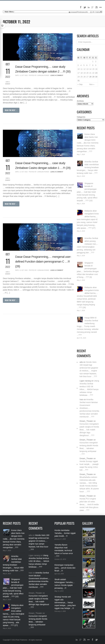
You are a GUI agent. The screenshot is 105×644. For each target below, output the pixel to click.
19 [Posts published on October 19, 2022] (84, 73)
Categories (81, 117)
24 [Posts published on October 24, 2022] (79, 77)
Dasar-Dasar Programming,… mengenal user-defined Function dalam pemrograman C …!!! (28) (43, 262)
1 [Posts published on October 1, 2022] (93, 61)
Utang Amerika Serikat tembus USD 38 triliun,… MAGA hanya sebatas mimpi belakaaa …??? (39, 561)
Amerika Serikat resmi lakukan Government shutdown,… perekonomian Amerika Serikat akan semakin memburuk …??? (89, 408)
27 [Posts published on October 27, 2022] (87, 77)
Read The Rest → (11, 110)
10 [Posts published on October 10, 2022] (79, 69)
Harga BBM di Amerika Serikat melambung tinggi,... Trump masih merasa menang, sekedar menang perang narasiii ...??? (88, 326)
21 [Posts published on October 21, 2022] (90, 73)
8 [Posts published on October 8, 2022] (93, 65)
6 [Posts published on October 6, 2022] (87, 65)
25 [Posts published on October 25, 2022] (82, 77)
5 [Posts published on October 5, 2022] (84, 65)
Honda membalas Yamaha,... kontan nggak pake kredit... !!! (65, 533)
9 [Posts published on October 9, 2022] (96, 65)
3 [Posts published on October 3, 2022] (78, 65)
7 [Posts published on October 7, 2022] (90, 65)
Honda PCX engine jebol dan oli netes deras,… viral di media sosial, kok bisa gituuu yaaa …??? (89, 504)
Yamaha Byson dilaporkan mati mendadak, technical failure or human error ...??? (64, 550)
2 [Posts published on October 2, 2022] (96, 61)
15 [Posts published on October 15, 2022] (93, 69)
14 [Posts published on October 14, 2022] (90, 69)
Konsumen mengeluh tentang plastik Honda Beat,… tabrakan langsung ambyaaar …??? (89, 448)
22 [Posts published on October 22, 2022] (93, 73)
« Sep (80, 84)
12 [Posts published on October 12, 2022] (84, 69)
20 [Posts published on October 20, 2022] (87, 73)
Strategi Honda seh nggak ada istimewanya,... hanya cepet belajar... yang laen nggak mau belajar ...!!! (65, 602)
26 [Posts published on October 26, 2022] (84, 77)
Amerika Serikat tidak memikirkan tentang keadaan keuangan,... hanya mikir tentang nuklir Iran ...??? (88, 167)
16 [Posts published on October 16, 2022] (96, 69)
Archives (80, 101)
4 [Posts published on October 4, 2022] (81, 65)
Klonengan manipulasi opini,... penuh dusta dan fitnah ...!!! (65, 568)
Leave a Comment (8, 83)
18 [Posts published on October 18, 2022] (82, 73)
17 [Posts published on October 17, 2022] (79, 73)
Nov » (92, 84)
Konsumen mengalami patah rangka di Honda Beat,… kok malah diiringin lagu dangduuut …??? (89, 430)
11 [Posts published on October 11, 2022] (82, 69)
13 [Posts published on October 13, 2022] (87, 69)
